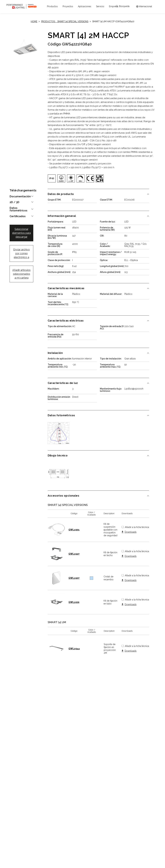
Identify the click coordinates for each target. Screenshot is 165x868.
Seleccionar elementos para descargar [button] (21, 233)
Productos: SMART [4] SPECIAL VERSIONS (65, 21)
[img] (52, 178)
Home (34, 21)
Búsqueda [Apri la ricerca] (123, 6)
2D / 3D (14, 202)
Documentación (20, 197)
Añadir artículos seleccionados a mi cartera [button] (21, 274)
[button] (52, 6)
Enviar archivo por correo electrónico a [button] (22, 253)
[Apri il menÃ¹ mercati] (144, 6)
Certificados (18, 216)
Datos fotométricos (18, 209)
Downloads (131, 532)
